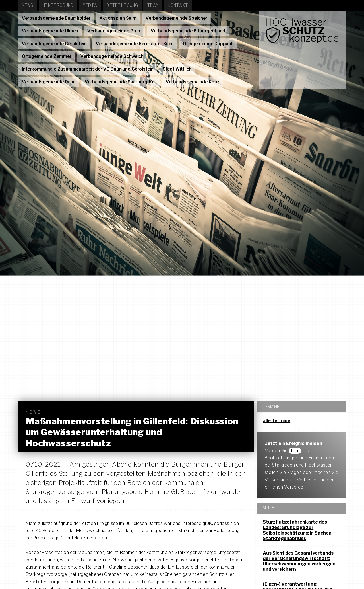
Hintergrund (58, 5)
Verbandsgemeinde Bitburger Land (188, 31)
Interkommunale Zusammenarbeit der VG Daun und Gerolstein (88, 69)
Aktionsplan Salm (118, 18)
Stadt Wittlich (177, 69)
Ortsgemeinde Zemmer (47, 56)
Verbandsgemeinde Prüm (114, 31)
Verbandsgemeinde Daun (49, 82)
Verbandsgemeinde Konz (193, 82)
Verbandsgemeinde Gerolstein (54, 44)
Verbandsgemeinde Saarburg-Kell (121, 82)
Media (90, 5)
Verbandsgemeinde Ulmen (50, 31)
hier (295, 451)
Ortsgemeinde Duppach (208, 44)
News (28, 5)
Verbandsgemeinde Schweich (112, 56)
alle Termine (277, 421)
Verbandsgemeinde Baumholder (56, 18)
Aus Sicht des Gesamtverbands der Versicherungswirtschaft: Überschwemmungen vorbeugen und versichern (299, 561)
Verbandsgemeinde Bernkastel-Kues (135, 44)
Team (153, 5)
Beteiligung (122, 5)
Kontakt (178, 5)
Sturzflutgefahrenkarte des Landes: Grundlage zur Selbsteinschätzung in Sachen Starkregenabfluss (297, 530)
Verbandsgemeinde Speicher (176, 18)
